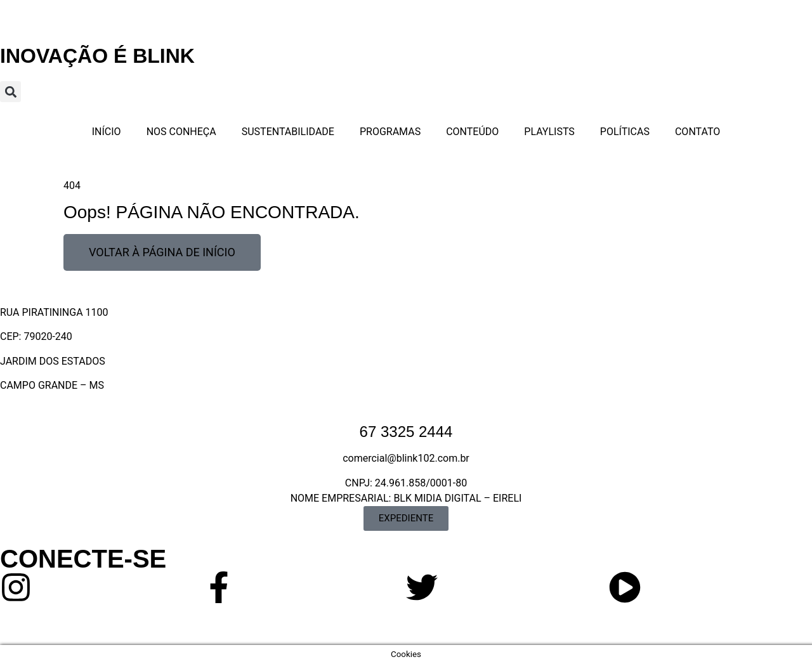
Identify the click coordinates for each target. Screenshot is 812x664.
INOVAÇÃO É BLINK (97, 56)
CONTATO (697, 132)
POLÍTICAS (625, 132)
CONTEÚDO (472, 132)
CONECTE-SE (83, 559)
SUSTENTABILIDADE (288, 132)
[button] (10, 92)
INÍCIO (107, 132)
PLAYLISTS (549, 132)
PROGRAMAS (390, 132)
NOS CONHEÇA (181, 132)
